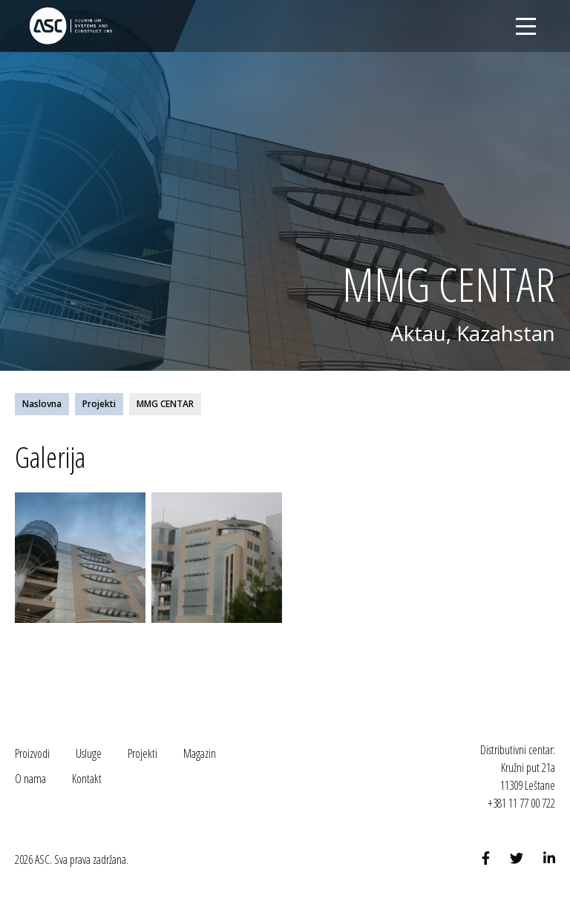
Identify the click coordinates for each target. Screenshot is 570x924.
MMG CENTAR (165, 404)
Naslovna (42, 404)
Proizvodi (32, 753)
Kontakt (87, 779)
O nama (30, 779)
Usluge (89, 753)
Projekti (99, 404)
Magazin (200, 753)
